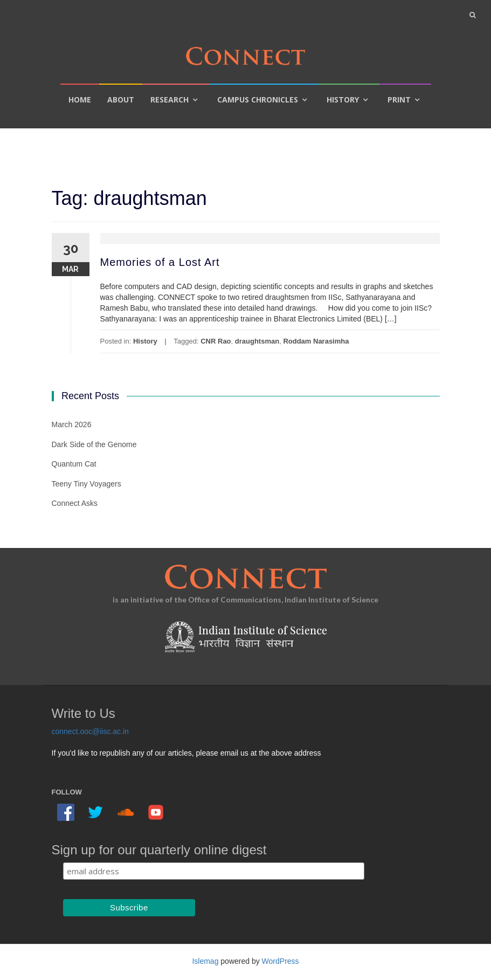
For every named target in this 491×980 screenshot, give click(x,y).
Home (80, 100)
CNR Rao (216, 341)
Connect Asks (75, 503)
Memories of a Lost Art (160, 262)
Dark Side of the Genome (94, 444)
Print (399, 100)
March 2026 (72, 424)
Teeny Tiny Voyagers (87, 484)
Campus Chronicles (258, 100)
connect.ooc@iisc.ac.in (90, 731)
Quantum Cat (74, 464)
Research (170, 100)
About (121, 100)
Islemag (205, 961)
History (343, 100)
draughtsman (257, 341)
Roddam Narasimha (316, 341)
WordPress (281, 961)
